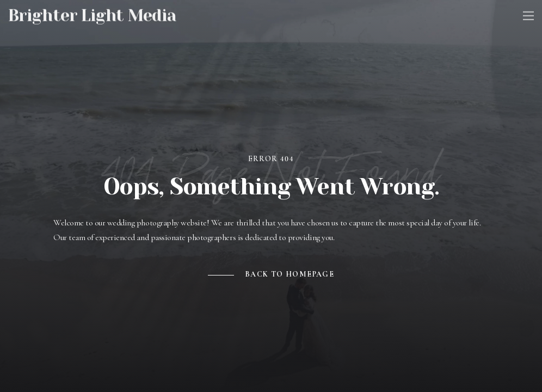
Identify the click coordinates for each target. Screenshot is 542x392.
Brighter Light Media (92, 14)
